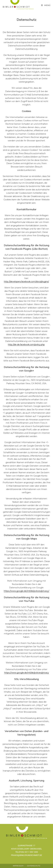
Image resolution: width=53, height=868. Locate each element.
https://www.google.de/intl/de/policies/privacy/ (26, 591)
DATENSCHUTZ (34, 866)
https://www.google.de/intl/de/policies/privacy (27, 673)
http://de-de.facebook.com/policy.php (26, 345)
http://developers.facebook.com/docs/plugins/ (26, 282)
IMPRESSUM (18, 866)
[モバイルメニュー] (46, 5)
